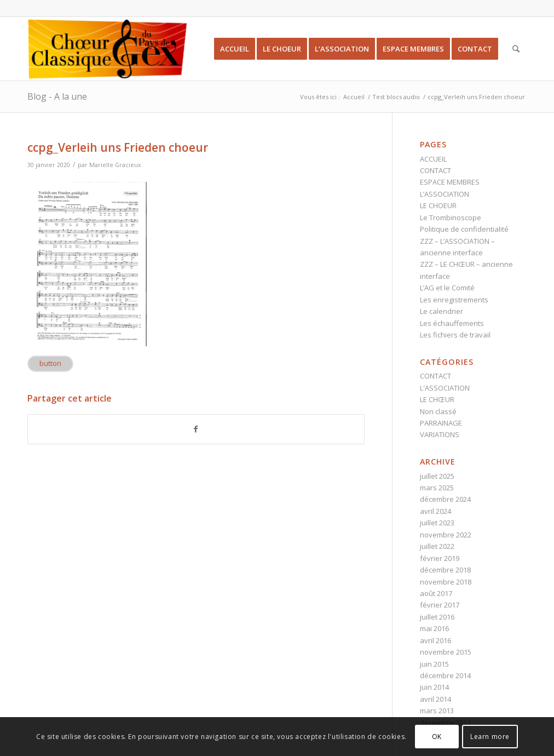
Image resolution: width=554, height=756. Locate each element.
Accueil (354, 97)
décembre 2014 (445, 675)
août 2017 (436, 593)
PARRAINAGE (441, 423)
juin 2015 (434, 664)
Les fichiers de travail (455, 335)
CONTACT (435, 170)
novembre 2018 (446, 582)
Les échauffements (452, 323)
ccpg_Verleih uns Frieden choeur (118, 147)
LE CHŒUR (437, 399)
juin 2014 (434, 687)
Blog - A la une (57, 96)
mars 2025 (437, 488)
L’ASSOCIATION (445, 194)
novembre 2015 (446, 652)
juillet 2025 (437, 476)
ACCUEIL (433, 159)
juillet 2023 (437, 523)
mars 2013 (437, 711)
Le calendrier (442, 311)
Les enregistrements (454, 300)
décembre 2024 (445, 499)
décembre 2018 (445, 570)
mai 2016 (434, 628)
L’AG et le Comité (447, 288)
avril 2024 (435, 511)
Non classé (438, 411)
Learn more (490, 737)
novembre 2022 (446, 535)
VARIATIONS (440, 434)
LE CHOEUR (438, 205)
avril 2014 (435, 699)
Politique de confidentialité (464, 229)
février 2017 (440, 605)
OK (437, 737)
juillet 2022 (437, 546)
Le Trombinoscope (451, 217)
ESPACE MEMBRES (450, 182)
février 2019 (440, 558)
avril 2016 (435, 640)
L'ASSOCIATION (445, 388)
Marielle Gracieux (115, 165)
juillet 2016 (437, 617)
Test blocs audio (396, 97)
